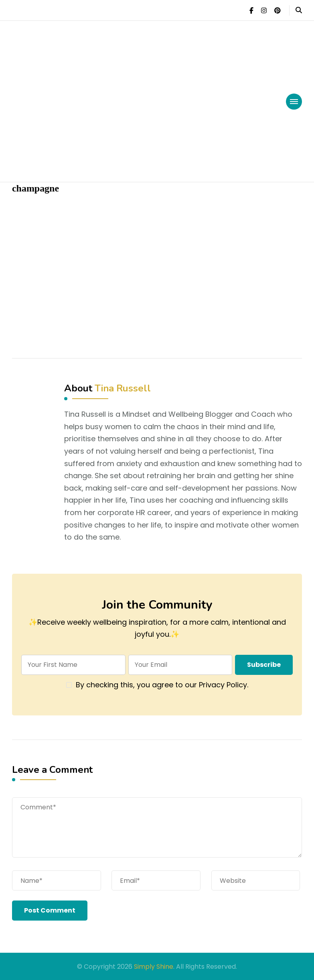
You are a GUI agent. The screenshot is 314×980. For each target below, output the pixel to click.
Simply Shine (154, 967)
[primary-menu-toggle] (294, 102)
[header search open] (299, 10)
